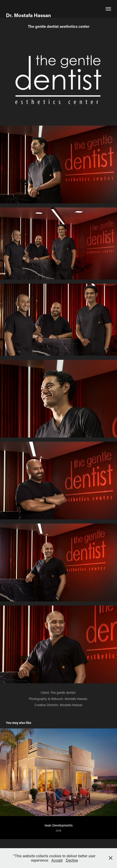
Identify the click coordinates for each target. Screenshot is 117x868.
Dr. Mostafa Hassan (29, 15)
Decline (72, 860)
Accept (57, 860)
